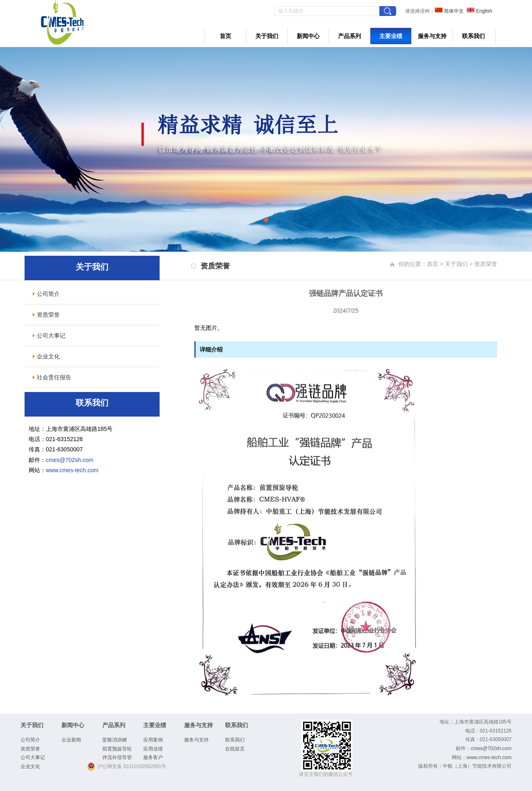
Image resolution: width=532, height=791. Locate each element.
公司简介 (48, 294)
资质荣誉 (48, 315)
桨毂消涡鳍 (115, 740)
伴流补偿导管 (117, 757)
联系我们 (473, 36)
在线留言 (235, 749)
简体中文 (449, 11)
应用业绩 (153, 749)
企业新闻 (71, 740)
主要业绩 (391, 36)
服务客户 (153, 757)
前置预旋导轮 (117, 749)
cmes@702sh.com (70, 460)
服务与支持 (432, 36)
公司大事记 (51, 336)
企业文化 (48, 356)
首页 (225, 36)
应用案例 (153, 740)
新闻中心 (308, 36)
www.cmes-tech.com (72, 470)
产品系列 (349, 36)
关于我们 (267, 36)
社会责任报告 (54, 377)
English (479, 11)
